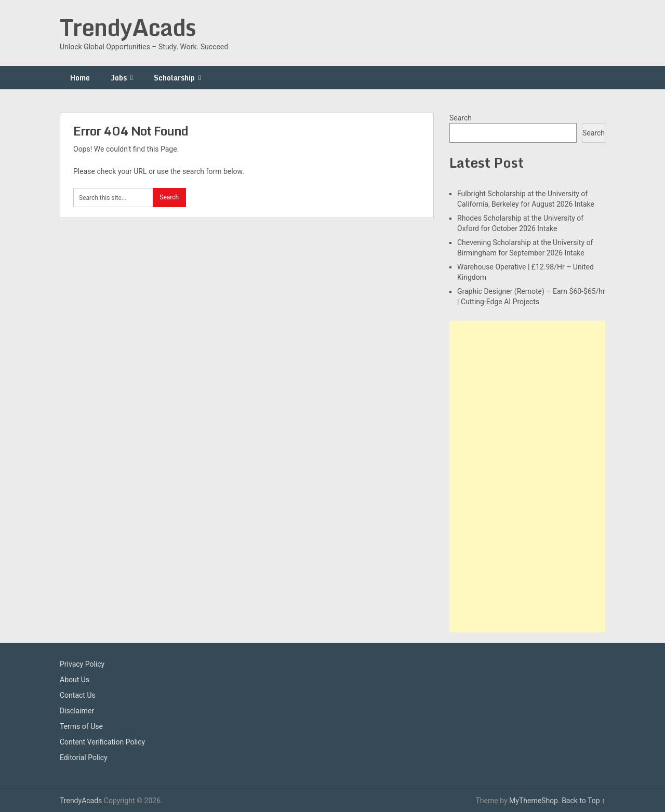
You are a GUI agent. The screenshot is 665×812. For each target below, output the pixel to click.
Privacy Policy (82, 664)
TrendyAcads (128, 27)
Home (80, 78)
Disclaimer (77, 711)
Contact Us (78, 695)
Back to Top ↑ (583, 801)
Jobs (119, 78)
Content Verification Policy (102, 742)
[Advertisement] (527, 477)
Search (461, 118)
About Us (75, 680)
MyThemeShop (534, 801)
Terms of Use (81, 726)
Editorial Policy (84, 757)
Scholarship (174, 78)
